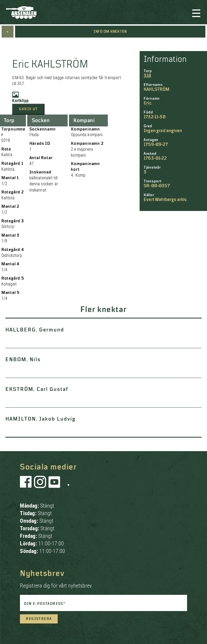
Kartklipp (20, 97)
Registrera (39, 619)
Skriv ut (28, 109)
